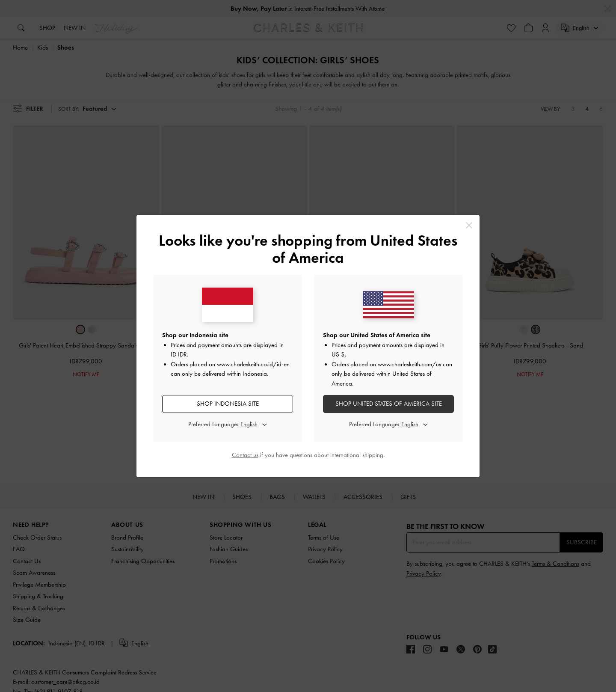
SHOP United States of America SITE (389, 404)
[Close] (469, 225)
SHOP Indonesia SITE (228, 404)
